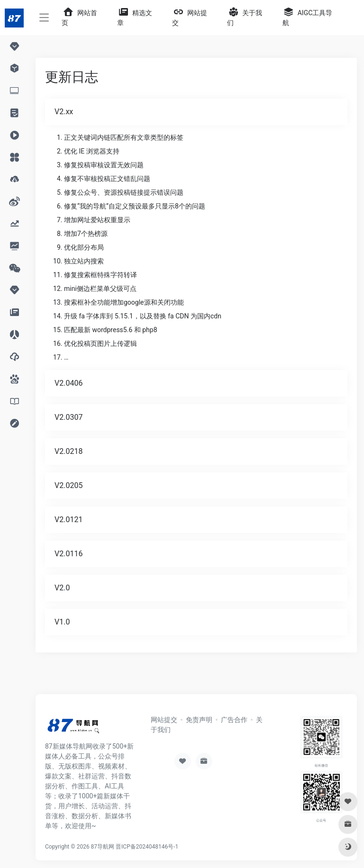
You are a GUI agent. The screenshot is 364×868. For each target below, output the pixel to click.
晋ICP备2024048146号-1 (147, 847)
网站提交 (164, 720)
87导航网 (103, 847)
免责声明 (199, 720)
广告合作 (234, 720)
